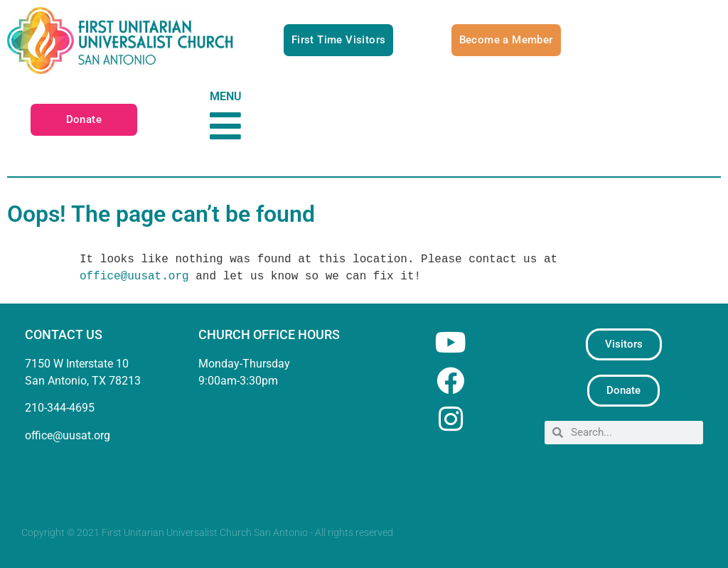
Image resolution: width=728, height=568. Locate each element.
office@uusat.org (134, 277)
